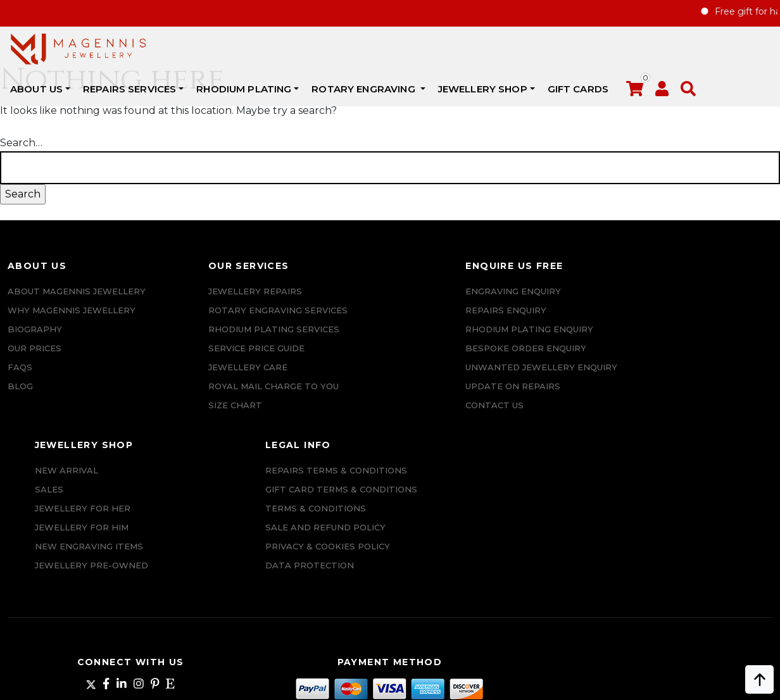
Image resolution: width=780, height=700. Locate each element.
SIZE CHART (163, 415)
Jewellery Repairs (183, 301)
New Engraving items (541, 377)
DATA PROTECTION (693, 453)
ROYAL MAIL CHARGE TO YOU (201, 396)
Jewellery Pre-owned (544, 396)
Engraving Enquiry (376, 301)
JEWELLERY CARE (176, 377)
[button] (80, 81)
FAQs (20, 415)
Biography (35, 377)
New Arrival (519, 301)
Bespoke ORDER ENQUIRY (389, 377)
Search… (21, 153)
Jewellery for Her (535, 339)
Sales (501, 320)
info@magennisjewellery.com (103, 599)
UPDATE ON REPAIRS (376, 434)
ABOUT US (181, 48)
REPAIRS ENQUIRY (369, 320)
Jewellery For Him (534, 358)
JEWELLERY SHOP (627, 48)
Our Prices (35, 396)
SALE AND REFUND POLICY (709, 396)
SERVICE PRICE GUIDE (184, 358)
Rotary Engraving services (206, 320)
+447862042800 (102, 618)
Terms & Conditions (699, 377)
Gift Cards (723, 48)
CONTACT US (358, 453)
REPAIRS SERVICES (274, 48)
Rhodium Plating (389, 48)
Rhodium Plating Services (202, 339)
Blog (20, 434)
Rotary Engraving (510, 48)
